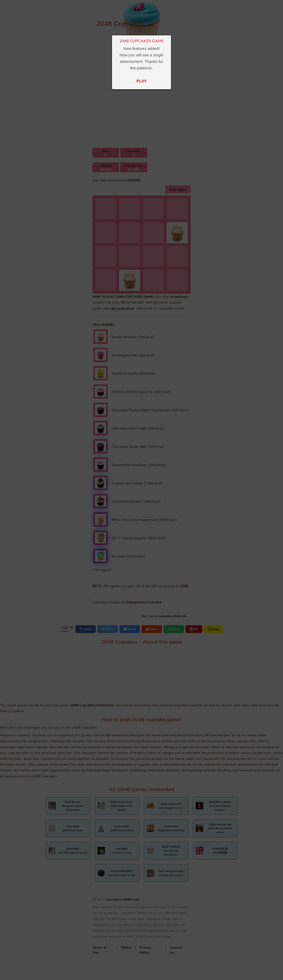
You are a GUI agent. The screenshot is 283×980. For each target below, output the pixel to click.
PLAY (141, 81)
